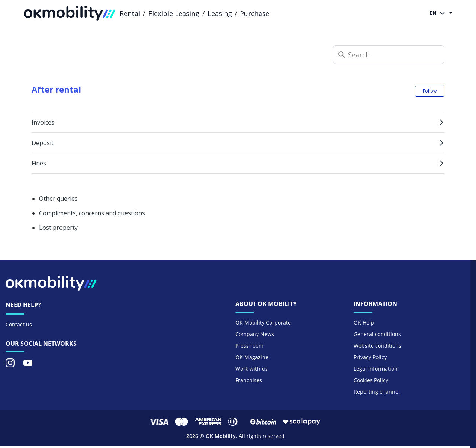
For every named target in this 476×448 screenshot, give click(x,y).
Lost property (58, 228)
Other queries (58, 199)
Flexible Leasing (174, 13)
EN (439, 13)
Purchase (255, 13)
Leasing (220, 13)
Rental (130, 13)
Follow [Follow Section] (430, 91)
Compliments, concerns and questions (92, 213)
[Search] (389, 55)
